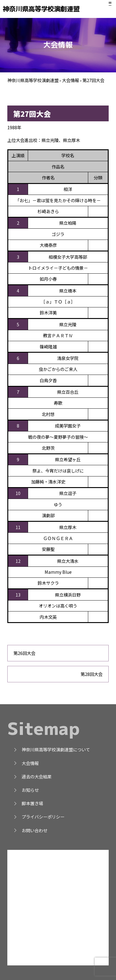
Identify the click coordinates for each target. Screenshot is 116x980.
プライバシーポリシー (39, 817)
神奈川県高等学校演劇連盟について (52, 749)
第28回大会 (92, 674)
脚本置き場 (28, 803)
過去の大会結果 (32, 776)
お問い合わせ (30, 830)
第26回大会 (24, 653)
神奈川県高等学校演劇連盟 (46, 9)
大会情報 (26, 763)
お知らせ (26, 790)
